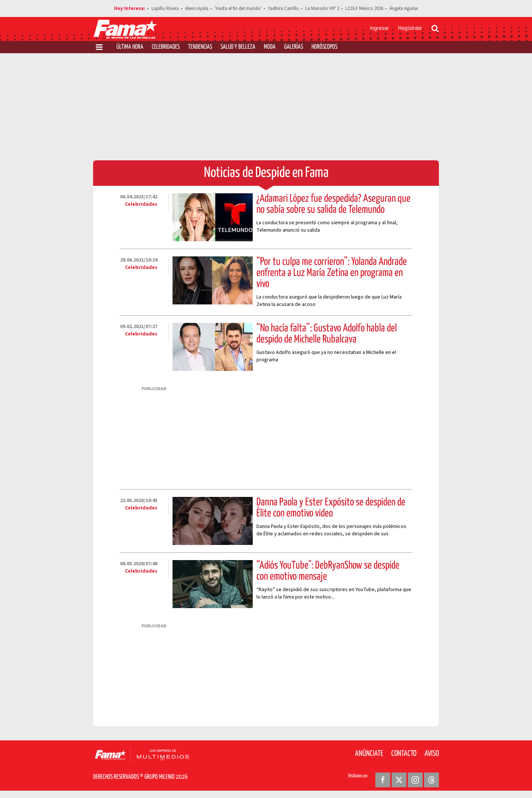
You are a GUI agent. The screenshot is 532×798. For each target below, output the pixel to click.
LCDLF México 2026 (364, 8)
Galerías (294, 47)
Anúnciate (369, 754)
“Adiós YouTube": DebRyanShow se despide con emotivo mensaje (328, 571)
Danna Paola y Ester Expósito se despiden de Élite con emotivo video (331, 508)
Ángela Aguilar (404, 8)
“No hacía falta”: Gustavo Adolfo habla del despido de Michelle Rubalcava (327, 334)
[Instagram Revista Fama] (415, 780)
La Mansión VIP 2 (322, 8)
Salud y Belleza (238, 47)
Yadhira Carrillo (283, 8)
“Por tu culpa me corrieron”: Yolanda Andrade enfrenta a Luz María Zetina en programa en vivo (332, 273)
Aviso (432, 754)
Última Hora (130, 47)
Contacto (404, 754)
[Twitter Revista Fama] (399, 780)
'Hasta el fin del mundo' (238, 8)
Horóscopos (324, 47)
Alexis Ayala (197, 8)
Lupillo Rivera (165, 8)
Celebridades (166, 47)
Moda (270, 47)
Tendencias (200, 47)
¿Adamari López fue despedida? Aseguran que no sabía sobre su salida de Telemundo (333, 204)
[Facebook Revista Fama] (383, 780)
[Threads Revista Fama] (432, 780)
